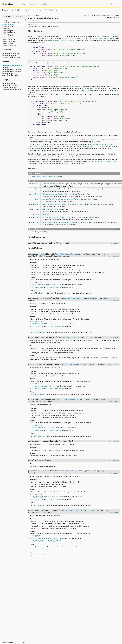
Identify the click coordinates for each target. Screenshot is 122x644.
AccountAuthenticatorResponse (12, 71)
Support (43, 556)
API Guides (16, 10)
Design (23, 4)
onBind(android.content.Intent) (103, 38)
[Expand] (116, 229)
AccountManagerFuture (10, 55)
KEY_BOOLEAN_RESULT (39, 324)
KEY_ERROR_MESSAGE (54, 287)
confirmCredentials (48, 189)
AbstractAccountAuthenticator (12, 65)
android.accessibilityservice (11, 22)
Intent (92, 140)
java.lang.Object (33, 25)
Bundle (105, 136)
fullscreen (24, 642)
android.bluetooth (8, 36)
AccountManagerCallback (11, 53)
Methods (97, 16)
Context (54, 177)
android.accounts (8, 24)
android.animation (8, 26)
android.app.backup (9, 32)
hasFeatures (46, 217)
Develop (33, 4)
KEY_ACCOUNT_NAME (38, 285)
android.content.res (9, 42)
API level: (19, 17)
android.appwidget (8, 34)
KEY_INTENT (96, 142)
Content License (79, 552)
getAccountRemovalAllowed (51, 199)
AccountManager (8, 73)
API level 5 (116, 18)
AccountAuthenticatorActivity (12, 69)
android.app (6, 28)
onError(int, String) (95, 146)
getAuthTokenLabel (48, 209)
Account (5, 67)
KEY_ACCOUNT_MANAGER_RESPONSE (42, 146)
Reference (29, 10)
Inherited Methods (106, 16)
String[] (106, 184)
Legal (38, 556)
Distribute (44, 4)
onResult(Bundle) (78, 146)
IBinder (37, 214)
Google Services (51, 10)
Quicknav (16, 4)
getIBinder (45, 214)
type (112, 89)
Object (35, 21)
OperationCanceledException (12, 89)
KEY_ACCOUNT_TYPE (55, 285)
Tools (39, 10)
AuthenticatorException (10, 85)
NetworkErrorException (10, 87)
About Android (32, 556)
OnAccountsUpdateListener (11, 57)
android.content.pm (9, 40)
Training (5, 10)
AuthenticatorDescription (10, 75)
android (5, 20)
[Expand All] (115, 16)
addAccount (46, 184)
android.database (8, 44)
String (79, 184)
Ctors (92, 16)
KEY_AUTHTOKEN (68, 428)
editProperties (46, 194)
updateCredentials (48, 222)
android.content (7, 38)
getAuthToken (46, 204)
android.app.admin (8, 30)
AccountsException (9, 83)
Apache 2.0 (54, 552)
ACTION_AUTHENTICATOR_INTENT (61, 40)
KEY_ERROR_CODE (38, 287)
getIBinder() (75, 38)
